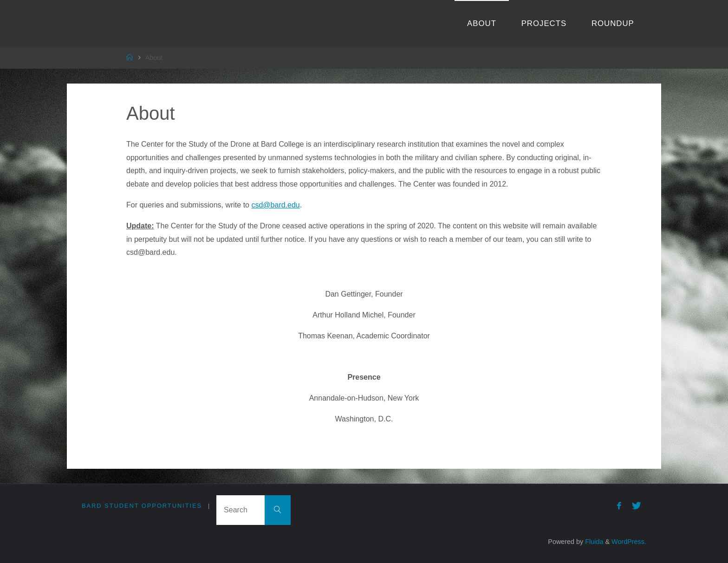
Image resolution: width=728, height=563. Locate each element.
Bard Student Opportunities (142, 506)
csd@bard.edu (275, 205)
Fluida (593, 542)
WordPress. (629, 542)
